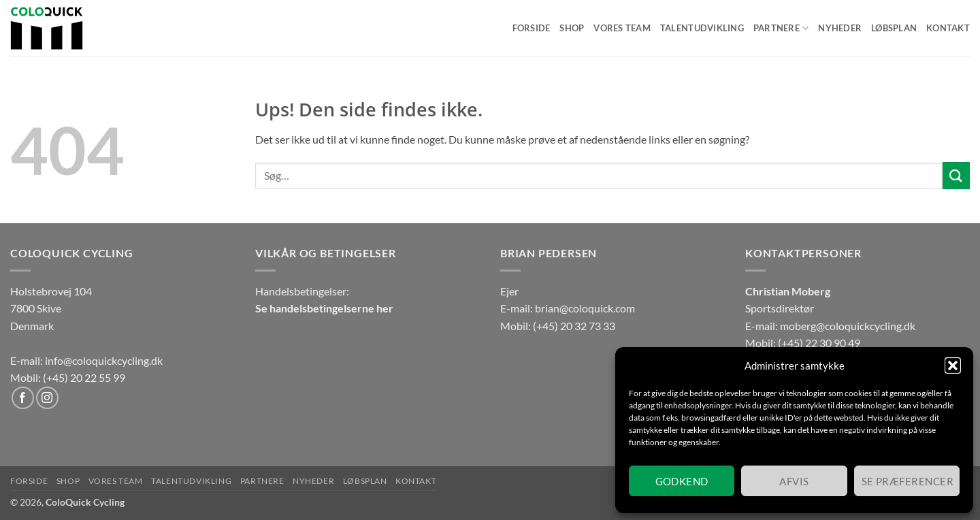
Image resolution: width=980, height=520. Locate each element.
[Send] (956, 175)
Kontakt (948, 28)
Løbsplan (894, 28)
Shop (572, 28)
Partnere (781, 28)
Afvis (794, 481)
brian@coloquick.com (585, 308)
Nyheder (840, 28)
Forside (532, 28)
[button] (953, 365)
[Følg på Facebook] (23, 398)
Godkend (682, 481)
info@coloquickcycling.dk (104, 360)
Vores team (622, 28)
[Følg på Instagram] (47, 398)
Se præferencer (908, 481)
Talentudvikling (702, 28)
